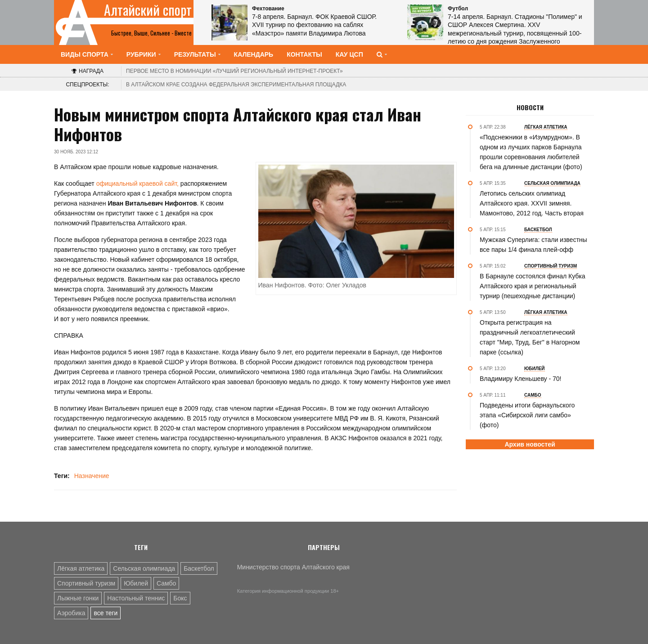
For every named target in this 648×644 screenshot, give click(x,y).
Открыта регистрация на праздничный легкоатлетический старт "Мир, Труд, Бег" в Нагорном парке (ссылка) (530, 337)
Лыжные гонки (78, 598)
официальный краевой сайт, (137, 183)
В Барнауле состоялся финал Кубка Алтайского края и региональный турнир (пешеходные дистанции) (533, 286)
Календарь (254, 54)
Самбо (166, 583)
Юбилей (136, 583)
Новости (530, 107)
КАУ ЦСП (349, 54)
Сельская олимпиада (144, 568)
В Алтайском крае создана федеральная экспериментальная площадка (236, 85)
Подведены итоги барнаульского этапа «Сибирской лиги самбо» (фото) (527, 415)
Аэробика (71, 613)
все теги (106, 613)
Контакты (304, 54)
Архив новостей (530, 444)
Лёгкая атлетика (81, 568)
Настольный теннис (136, 598)
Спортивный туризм (86, 583)
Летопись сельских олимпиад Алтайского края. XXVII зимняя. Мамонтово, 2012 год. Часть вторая (532, 203)
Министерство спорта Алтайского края (293, 567)
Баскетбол (199, 568)
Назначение (92, 476)
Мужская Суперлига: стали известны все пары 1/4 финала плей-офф (533, 245)
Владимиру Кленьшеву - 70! (520, 379)
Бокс (180, 598)
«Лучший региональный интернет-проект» (234, 71)
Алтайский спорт (148, 10)
